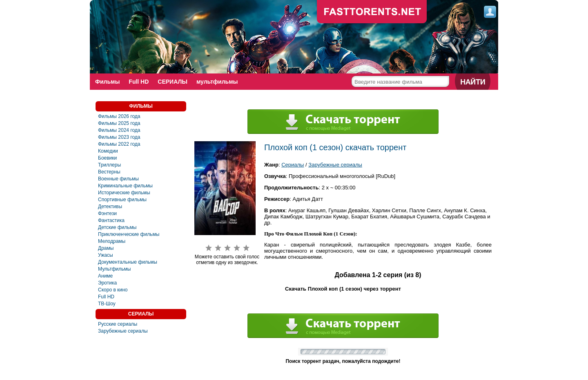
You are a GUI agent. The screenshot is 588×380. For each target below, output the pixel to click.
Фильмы (107, 82)
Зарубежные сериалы (123, 331)
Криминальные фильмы (125, 186)
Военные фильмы (118, 179)
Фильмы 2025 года (119, 123)
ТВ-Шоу (107, 304)
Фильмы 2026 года (119, 116)
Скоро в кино (113, 290)
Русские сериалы (118, 324)
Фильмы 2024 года (119, 130)
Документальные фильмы (128, 262)
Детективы (110, 207)
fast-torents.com (372, 12)
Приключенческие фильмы (129, 234)
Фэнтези (107, 213)
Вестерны (109, 172)
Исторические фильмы (124, 193)
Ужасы (106, 255)
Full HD (139, 82)
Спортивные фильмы (122, 200)
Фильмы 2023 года (119, 137)
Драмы (106, 248)
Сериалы (293, 165)
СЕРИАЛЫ (173, 82)
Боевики (107, 158)
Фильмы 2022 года (119, 144)
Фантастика (111, 220)
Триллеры (109, 165)
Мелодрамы (112, 241)
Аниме (105, 276)
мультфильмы (217, 82)
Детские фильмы (117, 227)
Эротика (107, 283)
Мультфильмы (114, 269)
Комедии (108, 151)
